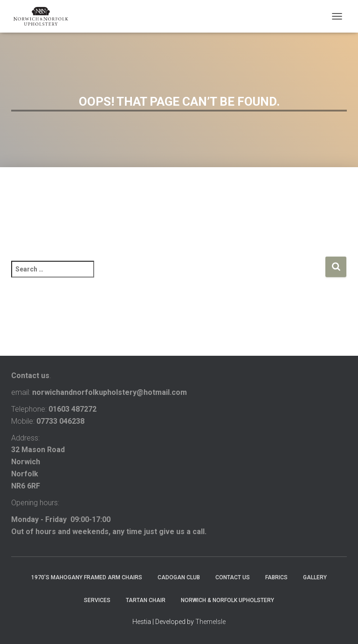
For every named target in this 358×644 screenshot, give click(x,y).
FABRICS (276, 577)
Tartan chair (146, 600)
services (97, 600)
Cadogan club (179, 577)
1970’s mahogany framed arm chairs (87, 577)
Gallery (315, 577)
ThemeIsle (210, 622)
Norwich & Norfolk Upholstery (227, 600)
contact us (233, 577)
